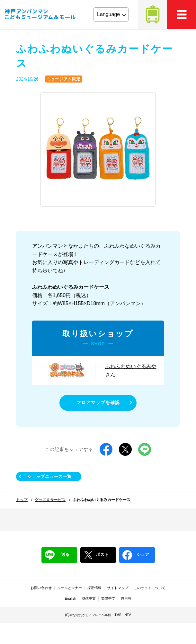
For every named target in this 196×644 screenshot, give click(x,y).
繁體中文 (108, 598)
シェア (136, 555)
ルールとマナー (70, 588)
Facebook (106, 449)
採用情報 (94, 588)
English (70, 598)
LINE (145, 449)
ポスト (96, 555)
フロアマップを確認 (98, 402)
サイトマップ (118, 588)
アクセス (153, 14)
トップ (22, 500)
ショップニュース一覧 (49, 476)
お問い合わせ (41, 588)
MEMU (182, 14)
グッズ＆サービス (50, 500)
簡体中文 (89, 598)
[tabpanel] (98, 150)
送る (57, 555)
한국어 (126, 598)
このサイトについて (150, 588)
